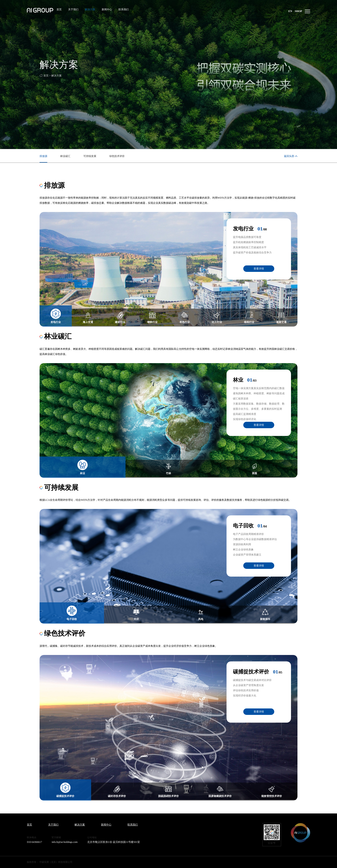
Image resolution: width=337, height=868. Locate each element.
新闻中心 (106, 10)
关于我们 (72, 10)
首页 (58, 10)
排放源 (43, 156)
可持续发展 (90, 156)
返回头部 (289, 156)
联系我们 (123, 10)
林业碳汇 (65, 156)
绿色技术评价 (117, 156)
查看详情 (259, 269)
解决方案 (89, 10)
